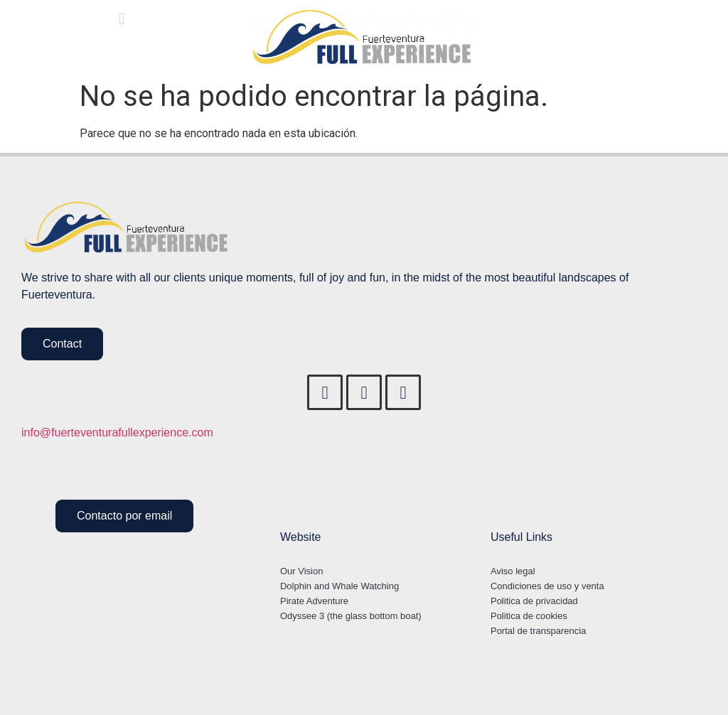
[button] (121, 19)
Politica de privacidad (534, 601)
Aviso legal (513, 571)
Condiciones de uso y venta (547, 586)
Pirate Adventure (314, 601)
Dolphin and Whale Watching (339, 586)
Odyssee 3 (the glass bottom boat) (351, 616)
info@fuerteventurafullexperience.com (117, 432)
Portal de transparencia (538, 631)
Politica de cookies (529, 616)
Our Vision (301, 571)
